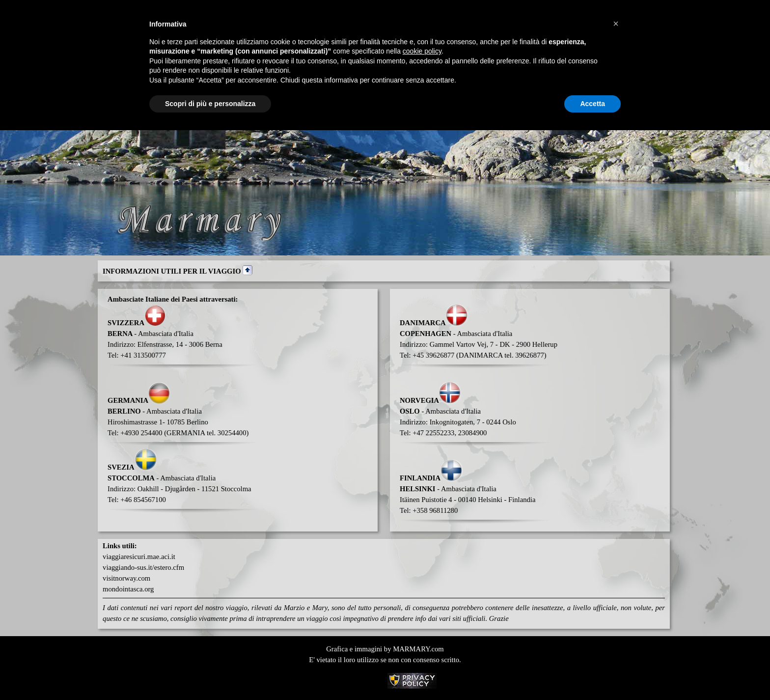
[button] (616, 24)
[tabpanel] (384, 271)
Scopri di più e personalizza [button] (210, 104)
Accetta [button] (592, 104)
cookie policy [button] (422, 51)
